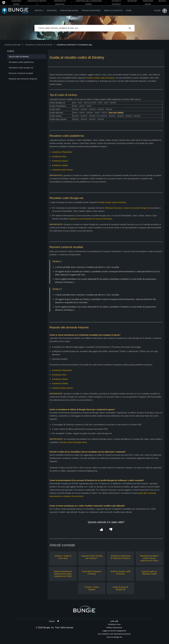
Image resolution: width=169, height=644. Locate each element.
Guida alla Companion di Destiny (92, 573)
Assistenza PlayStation (62, 152)
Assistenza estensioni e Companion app (74, 45)
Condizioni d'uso (114, 624)
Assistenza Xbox (59, 156)
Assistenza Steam (60, 161)
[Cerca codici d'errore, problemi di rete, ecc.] (84, 28)
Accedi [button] (157, 11)
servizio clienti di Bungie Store (74, 442)
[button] (101, 530)
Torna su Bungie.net (114, 637)
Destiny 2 (39, 11)
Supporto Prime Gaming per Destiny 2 (92, 557)
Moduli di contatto (113, 11)
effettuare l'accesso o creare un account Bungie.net (127, 208)
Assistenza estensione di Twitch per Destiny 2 (120, 557)
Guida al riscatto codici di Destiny (120, 573)
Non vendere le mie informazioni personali (114, 634)
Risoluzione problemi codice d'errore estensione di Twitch (149, 558)
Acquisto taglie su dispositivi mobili (149, 573)
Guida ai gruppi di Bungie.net (121, 588)
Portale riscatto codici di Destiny (100, 78)
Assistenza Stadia (60, 165)
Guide (129, 11)
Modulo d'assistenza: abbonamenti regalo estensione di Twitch (63, 574)
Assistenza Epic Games (62, 170)
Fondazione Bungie (69, 11)
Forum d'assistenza (91, 11)
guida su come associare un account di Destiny (91, 219)
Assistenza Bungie (13, 45)
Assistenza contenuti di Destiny (39, 45)
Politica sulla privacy (114, 628)
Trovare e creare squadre (92, 588)
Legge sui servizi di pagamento (114, 631)
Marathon (52, 11)
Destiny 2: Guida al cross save (63, 557)
